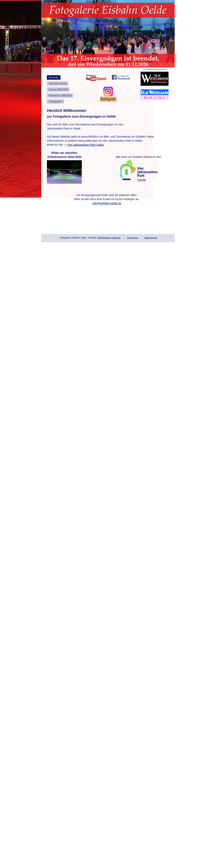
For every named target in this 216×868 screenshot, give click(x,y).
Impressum (133, 238)
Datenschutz (151, 238)
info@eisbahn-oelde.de (109, 238)
